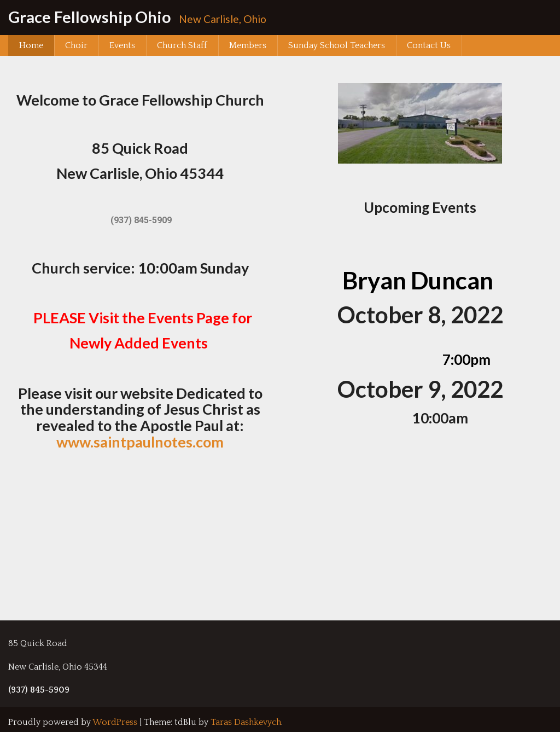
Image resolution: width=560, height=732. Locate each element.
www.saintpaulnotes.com (140, 442)
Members (248, 45)
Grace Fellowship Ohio (90, 17)
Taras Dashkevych (246, 722)
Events (122, 45)
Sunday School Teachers (337, 45)
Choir (76, 45)
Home (31, 45)
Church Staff (182, 45)
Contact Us (429, 45)
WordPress (115, 722)
